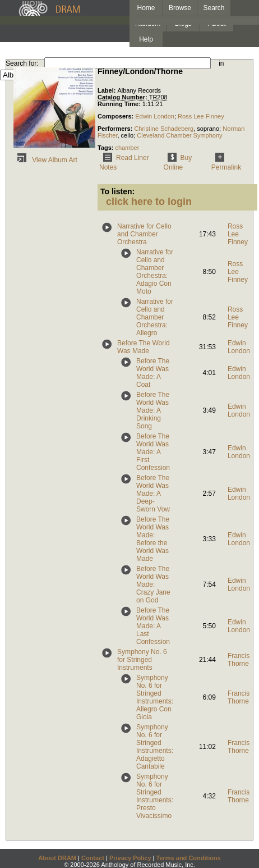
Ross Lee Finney (201, 116)
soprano (208, 129)
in (221, 63)
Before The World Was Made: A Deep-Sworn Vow (153, 494)
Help (146, 39)
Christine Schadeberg (164, 129)
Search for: (22, 63)
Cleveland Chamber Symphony (179, 135)
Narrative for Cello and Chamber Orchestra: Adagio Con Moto (155, 272)
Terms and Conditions (189, 858)
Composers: (116, 116)
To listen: (117, 191)
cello (128, 135)
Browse (180, 8)
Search (214, 8)
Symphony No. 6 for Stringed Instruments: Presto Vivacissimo (155, 796)
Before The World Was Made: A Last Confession (153, 626)
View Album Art (45, 160)
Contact (93, 858)
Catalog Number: (123, 97)
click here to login (149, 202)
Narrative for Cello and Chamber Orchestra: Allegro (155, 317)
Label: (107, 90)
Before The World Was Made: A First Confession (153, 452)
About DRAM (57, 858)
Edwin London (155, 116)
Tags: (107, 148)
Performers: (116, 129)
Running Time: (120, 104)
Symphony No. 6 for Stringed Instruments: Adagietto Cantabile (155, 747)
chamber (128, 148)
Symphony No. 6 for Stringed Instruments (142, 660)
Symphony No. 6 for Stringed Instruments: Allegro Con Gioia (155, 697)
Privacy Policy (130, 858)
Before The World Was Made (144, 347)
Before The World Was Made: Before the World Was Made (153, 539)
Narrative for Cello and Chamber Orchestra (144, 234)
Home (146, 8)
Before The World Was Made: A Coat (153, 373)
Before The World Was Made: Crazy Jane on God (153, 584)
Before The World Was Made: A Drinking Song (153, 410)
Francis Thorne (239, 660)
